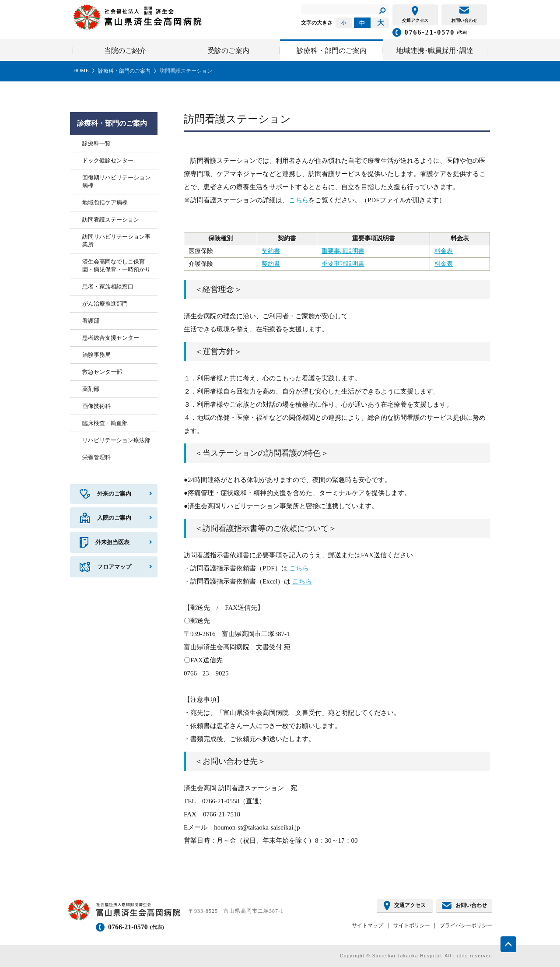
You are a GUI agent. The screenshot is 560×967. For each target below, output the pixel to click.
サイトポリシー (412, 925)
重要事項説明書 (343, 251)
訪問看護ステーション (186, 71)
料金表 (444, 251)
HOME (81, 70)
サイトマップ (367, 925)
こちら (299, 200)
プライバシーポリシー (466, 925)
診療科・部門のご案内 (124, 71)
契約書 (271, 251)
